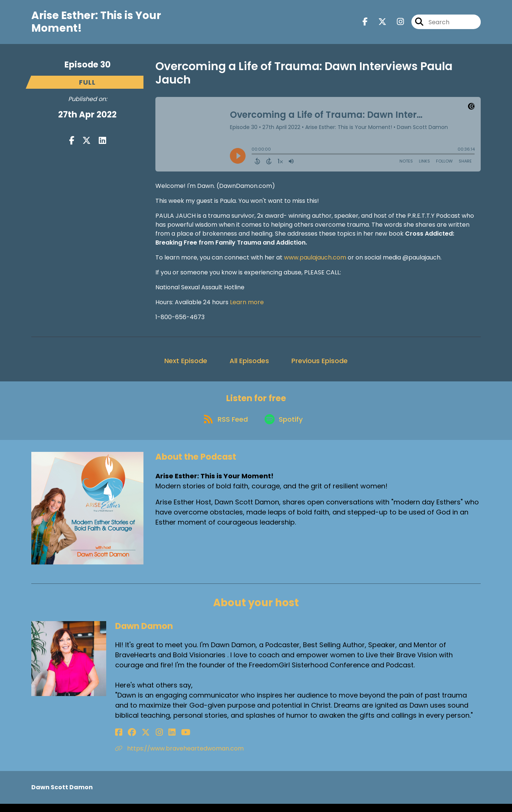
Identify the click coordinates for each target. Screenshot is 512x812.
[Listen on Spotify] (285, 427)
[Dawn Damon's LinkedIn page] (155, 741)
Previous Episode (320, 364)
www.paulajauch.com (315, 261)
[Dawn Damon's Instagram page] (147, 741)
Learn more (247, 306)
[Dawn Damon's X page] (138, 741)
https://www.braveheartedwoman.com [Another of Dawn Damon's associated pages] (179, 757)
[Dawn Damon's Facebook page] (119, 741)
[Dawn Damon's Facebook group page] (128, 741)
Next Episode (186, 364)
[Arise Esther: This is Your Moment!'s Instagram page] (396, 24)
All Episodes (249, 364)
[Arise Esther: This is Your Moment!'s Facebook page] (365, 24)
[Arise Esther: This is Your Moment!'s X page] (378, 24)
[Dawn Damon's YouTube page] (165, 741)
